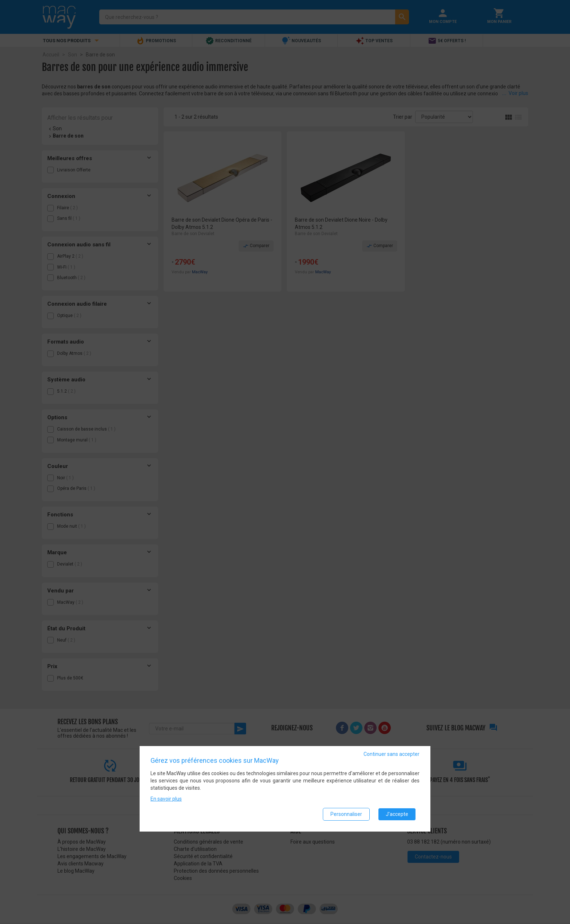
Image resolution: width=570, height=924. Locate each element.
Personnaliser (346, 814)
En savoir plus (166, 799)
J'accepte (397, 814)
